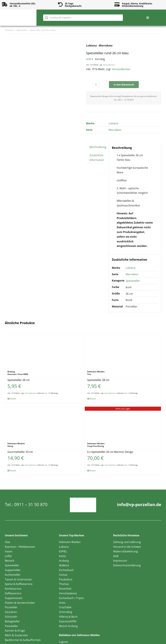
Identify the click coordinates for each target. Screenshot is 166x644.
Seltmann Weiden (70, 542)
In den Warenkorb (124, 85)
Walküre (64, 565)
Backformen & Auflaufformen (23, 640)
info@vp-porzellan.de (139, 504)
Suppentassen (14, 598)
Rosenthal (65, 589)
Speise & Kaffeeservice (19, 584)
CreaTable (65, 607)
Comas (63, 575)
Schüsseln (11, 617)
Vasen (9, 551)
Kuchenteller (13, 575)
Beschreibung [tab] (98, 147)
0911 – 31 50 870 (126, 100)
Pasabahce (66, 579)
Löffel (8, 556)
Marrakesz (115, 130)
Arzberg (64, 561)
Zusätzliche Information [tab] (97, 158)
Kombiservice (13, 589)
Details (13, 399)
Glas (8, 542)
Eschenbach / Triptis (71, 598)
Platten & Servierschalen (20, 603)
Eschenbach (66, 570)
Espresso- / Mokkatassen (20, 547)
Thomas (64, 584)
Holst (62, 603)
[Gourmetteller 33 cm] (43, 423)
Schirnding (66, 612)
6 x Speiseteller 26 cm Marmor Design (110, 452)
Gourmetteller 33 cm (20, 452)
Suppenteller (13, 570)
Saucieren (11, 612)
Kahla (62, 556)
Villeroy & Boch (68, 617)
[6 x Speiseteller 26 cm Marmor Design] (123, 423)
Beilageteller (12, 621)
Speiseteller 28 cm (19, 380)
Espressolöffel (68, 621)
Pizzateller (11, 607)
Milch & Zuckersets (16, 635)
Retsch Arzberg (68, 626)
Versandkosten (109, 65)
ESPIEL (63, 551)
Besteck (10, 561)
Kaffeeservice (13, 593)
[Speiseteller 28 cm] (43, 351)
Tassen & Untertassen (18, 579)
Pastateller (11, 626)
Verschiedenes (68, 593)
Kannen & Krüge (15, 631)
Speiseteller (133, 281)
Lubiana (113, 123)
